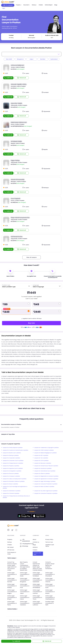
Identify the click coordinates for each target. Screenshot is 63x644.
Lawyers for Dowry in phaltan (10, 484)
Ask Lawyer (11, 547)
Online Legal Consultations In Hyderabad (38, 580)
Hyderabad (54, 59)
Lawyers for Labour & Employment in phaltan (15, 479)
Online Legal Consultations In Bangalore (25, 580)
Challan (41, 5)
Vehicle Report (49, 5)
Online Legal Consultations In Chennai (50, 580)
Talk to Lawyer (12, 558)
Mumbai (43, 59)
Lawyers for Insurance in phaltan (43, 468)
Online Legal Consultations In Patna (12, 603)
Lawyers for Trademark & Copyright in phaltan (47, 448)
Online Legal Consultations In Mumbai (12, 580)
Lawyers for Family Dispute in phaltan (13, 448)
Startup (34, 5)
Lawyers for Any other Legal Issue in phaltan (46, 491)
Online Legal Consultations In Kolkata (12, 586)
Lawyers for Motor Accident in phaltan (44, 487)
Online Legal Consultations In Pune (25, 586)
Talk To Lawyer (8, 5)
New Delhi (9, 59)
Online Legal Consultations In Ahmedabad (38, 586)
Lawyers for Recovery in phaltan (43, 463)
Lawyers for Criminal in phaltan (11, 493)
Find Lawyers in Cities (12, 553)
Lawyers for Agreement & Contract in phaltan (46, 479)
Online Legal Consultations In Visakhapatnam (50, 597)
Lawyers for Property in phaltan (11, 466)
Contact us (36, 542)
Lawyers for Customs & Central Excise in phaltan (16, 450)
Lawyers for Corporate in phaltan (12, 458)
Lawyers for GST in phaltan (41, 455)
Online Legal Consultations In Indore (25, 597)
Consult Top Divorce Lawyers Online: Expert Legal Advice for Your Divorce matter (12, 566)
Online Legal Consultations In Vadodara (25, 603)
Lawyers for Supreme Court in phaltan (13, 468)
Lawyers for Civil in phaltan (41, 461)
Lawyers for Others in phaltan (42, 474)
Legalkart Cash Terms (50, 546)
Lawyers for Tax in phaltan (41, 458)
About (35, 539)
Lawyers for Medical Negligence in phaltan (46, 453)
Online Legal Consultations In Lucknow (38, 592)
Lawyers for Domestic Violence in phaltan (14, 481)
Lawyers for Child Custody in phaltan (44, 450)
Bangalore (20, 59)
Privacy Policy (50, 539)
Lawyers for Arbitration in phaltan (12, 491)
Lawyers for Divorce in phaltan (11, 474)
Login (4, 8)
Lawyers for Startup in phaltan (11, 455)
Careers (35, 550)
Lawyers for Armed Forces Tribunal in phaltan (46, 466)
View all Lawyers (31, 257)
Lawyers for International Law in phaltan (45, 471)
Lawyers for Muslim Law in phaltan (12, 453)
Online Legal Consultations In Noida (25, 574)
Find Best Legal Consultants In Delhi (50, 603)
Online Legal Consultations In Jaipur (25, 592)
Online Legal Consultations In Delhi (12, 574)
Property (19, 5)
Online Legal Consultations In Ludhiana (38, 603)
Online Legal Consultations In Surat (50, 586)
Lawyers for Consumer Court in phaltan (13, 461)
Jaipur (31, 59)
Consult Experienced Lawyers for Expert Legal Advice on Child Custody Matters (38, 566)
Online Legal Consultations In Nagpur (12, 592)
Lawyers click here (37, 554)
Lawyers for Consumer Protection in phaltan (46, 484)
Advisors (35, 547)
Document (27, 5)
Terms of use (49, 542)
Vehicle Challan (13, 609)
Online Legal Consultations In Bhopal (12, 597)
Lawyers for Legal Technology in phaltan (45, 481)
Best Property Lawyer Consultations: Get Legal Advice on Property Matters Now (25, 566)
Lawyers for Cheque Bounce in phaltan (13, 463)
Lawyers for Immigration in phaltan (12, 471)
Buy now (31, 323)
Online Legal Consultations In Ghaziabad (50, 574)
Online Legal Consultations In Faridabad (38, 574)
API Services (11, 550)
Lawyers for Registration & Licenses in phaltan (46, 476)
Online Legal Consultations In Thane (38, 597)
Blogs (56, 5)
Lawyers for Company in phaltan (11, 476)
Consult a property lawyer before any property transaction (50, 565)
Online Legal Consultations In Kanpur (50, 592)
